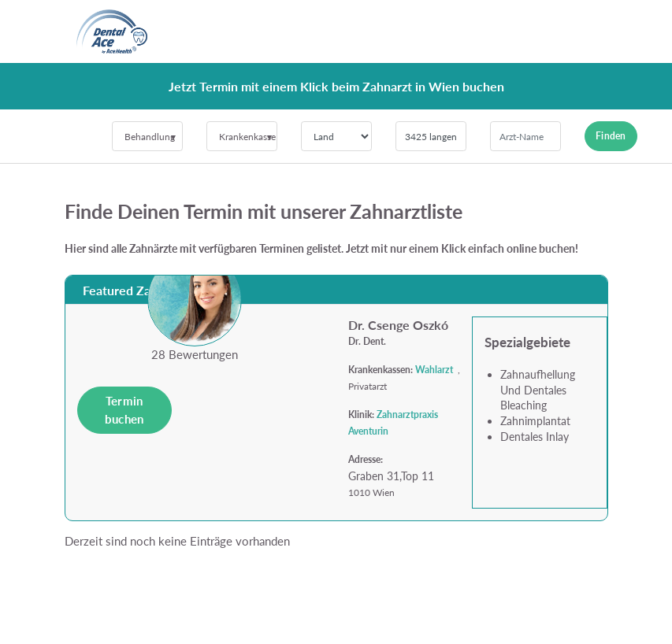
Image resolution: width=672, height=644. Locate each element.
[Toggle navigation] (587, 31)
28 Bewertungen (195, 354)
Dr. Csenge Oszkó (398, 325)
